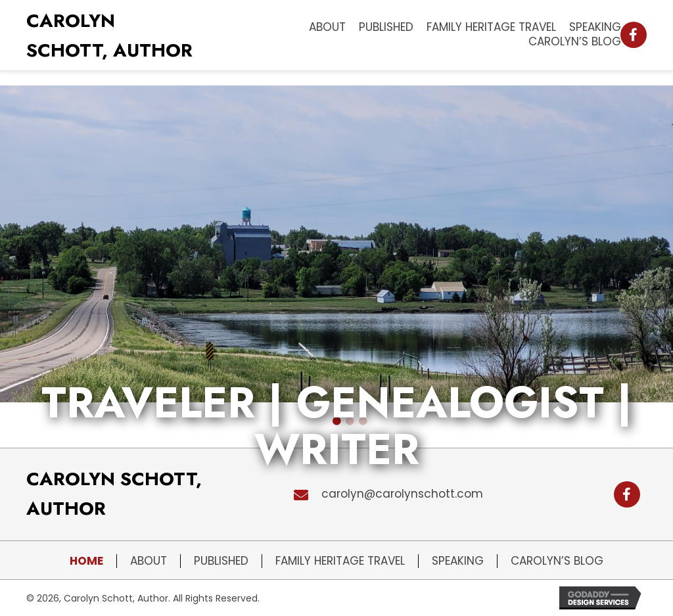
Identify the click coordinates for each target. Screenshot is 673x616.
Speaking (458, 561)
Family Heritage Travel (340, 561)
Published (221, 561)
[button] (634, 35)
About (149, 561)
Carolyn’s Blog (557, 561)
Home (86, 561)
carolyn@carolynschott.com (402, 494)
